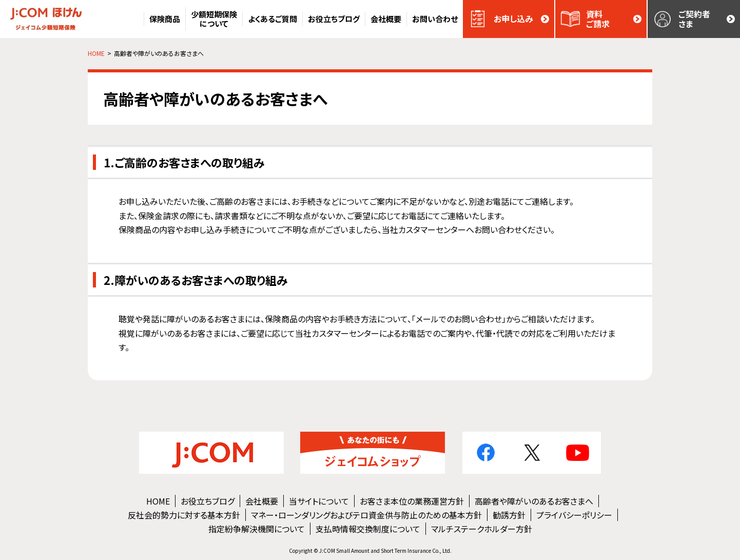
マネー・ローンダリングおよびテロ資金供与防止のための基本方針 (366, 515)
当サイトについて (319, 501)
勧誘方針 (509, 515)
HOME (158, 501)
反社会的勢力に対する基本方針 (184, 515)
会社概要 (262, 501)
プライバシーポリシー (574, 515)
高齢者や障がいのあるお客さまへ (534, 501)
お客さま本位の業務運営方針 (412, 501)
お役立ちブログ (208, 501)
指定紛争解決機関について (257, 529)
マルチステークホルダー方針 (482, 529)
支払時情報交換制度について (368, 529)
